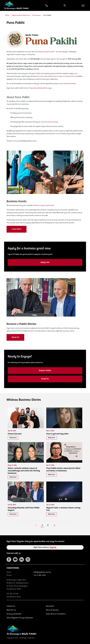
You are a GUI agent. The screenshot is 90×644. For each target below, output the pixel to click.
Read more (13, 438)
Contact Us (11, 606)
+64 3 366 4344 (39, 575)
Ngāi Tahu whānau (45, 547)
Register (53, 547)
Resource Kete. (71, 84)
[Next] (54, 525)
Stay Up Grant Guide (55, 76)
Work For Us (11, 610)
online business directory (50, 122)
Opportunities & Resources (21, 15)
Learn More (17, 229)
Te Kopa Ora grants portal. (47, 52)
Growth (51, 205)
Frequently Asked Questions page (40, 88)
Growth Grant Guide (71, 76)
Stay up (43, 205)
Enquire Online (45, 371)
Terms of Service (52, 610)
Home (7, 15)
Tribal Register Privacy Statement (20, 618)
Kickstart (37, 205)
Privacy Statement (14, 614)
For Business (36, 15)
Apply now (45, 262)
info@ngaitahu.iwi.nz (42, 572)
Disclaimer (50, 606)
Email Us (15, 337)
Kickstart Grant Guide (40, 76)
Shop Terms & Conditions (56, 614)
